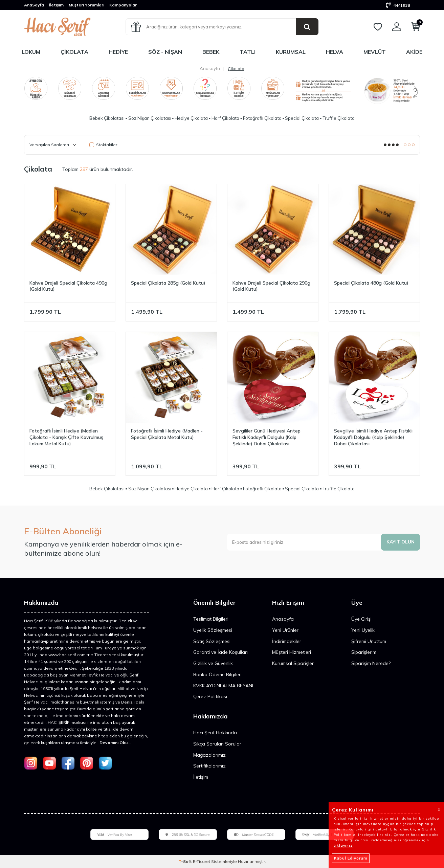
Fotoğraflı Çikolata (262, 118)
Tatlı (248, 52)
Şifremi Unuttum (369, 641)
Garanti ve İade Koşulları (220, 652)
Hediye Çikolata (191, 118)
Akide (414, 52)
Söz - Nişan (165, 52)
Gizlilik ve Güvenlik (213, 663)
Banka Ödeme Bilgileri (217, 674)
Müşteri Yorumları (86, 5)
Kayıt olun (400, 542)
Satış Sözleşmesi (212, 641)
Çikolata (74, 52)
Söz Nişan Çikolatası (150, 118)
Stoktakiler (103, 145)
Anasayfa (210, 68)
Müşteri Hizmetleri (292, 652)
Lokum (31, 52)
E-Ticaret (202, 861)
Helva (335, 52)
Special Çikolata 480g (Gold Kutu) (371, 283)
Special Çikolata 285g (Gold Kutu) (168, 283)
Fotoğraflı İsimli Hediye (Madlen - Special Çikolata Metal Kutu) (167, 434)
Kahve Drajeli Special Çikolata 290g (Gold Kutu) (271, 286)
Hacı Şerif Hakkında (215, 733)
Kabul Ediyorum (351, 858)
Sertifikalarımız (209, 766)
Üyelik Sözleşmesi (213, 630)
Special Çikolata (302, 118)
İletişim (56, 5)
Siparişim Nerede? (371, 663)
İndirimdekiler (287, 641)
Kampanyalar (123, 5)
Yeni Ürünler (285, 630)
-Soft (186, 861)
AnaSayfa (34, 5)
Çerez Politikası (210, 696)
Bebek (211, 52)
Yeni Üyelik (363, 630)
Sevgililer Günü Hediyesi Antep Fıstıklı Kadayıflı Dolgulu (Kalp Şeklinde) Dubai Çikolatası (267, 437)
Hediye (118, 52)
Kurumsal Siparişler (293, 663)
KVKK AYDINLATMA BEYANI (223, 686)
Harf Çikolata (225, 118)
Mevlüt (375, 52)
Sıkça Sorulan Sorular (217, 744)
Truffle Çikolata (339, 118)
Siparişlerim (364, 652)
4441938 (398, 5)
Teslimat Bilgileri (211, 619)
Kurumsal (291, 52)
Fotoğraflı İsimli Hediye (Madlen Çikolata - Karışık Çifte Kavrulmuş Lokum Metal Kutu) (66, 437)
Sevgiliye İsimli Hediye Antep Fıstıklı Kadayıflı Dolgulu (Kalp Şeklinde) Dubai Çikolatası (373, 437)
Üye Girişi (361, 619)
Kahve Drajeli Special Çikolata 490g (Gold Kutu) (68, 286)
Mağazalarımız (209, 755)
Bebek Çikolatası (107, 118)
